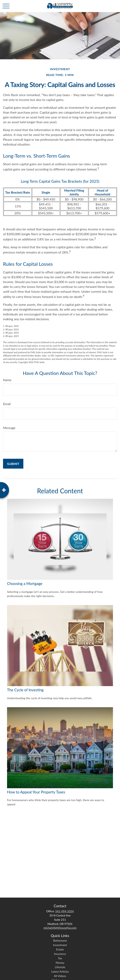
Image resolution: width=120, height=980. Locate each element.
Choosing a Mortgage (25, 584)
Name (7, 380)
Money (60, 963)
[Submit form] (13, 464)
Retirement (60, 940)
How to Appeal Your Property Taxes (36, 792)
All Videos (60, 976)
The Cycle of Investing (25, 690)
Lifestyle (60, 967)
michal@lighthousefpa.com (60, 928)
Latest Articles (60, 971)
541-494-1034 (65, 911)
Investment (60, 945)
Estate (60, 949)
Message (9, 428)
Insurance (60, 954)
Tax (60, 958)
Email (7, 404)
